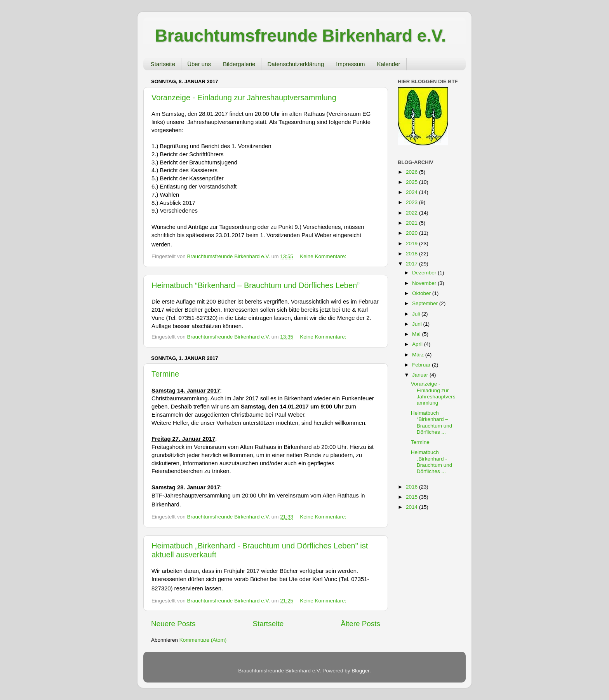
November (425, 283)
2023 (412, 202)
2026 (412, 172)
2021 (412, 223)
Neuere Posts (173, 624)
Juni (418, 324)
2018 (412, 254)
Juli (417, 314)
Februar (422, 365)
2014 (412, 507)
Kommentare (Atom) (203, 640)
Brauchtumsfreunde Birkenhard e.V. (300, 36)
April (418, 344)
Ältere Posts (360, 624)
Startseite (163, 64)
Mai (417, 334)
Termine (165, 374)
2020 (412, 233)
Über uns (199, 64)
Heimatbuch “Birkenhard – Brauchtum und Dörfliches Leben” (256, 285)
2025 (412, 182)
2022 (412, 213)
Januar (421, 375)
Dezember (425, 273)
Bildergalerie (239, 64)
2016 (412, 487)
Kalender (389, 64)
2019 (412, 244)
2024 (412, 192)
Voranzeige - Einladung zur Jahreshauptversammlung (244, 98)
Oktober (422, 293)
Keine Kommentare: (323, 256)
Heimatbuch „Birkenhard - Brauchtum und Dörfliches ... (432, 462)
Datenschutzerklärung (296, 64)
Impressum (350, 64)
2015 (412, 497)
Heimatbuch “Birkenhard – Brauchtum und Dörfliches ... (432, 422)
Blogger (360, 671)
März (419, 355)
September (426, 303)
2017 (412, 264)
